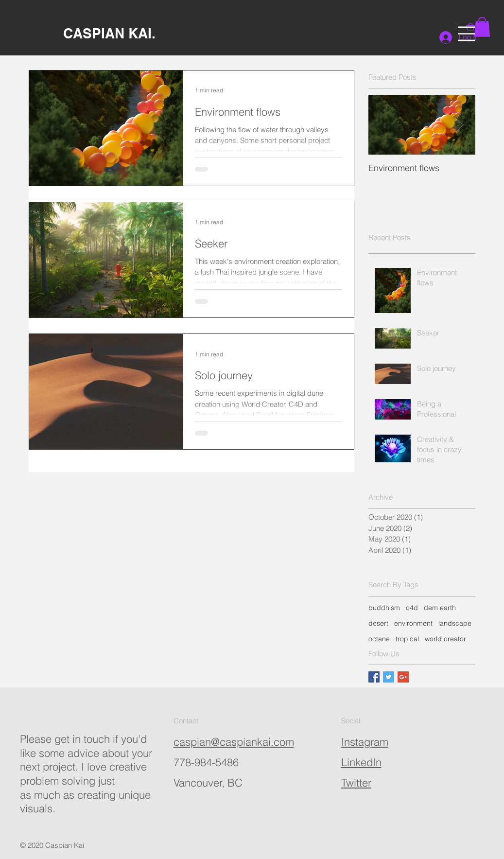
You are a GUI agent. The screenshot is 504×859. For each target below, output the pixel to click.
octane (379, 639)
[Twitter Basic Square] (389, 677)
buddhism (384, 608)
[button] (466, 34)
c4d (412, 608)
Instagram (365, 742)
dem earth (440, 608)
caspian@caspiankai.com (234, 742)
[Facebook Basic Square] (374, 677)
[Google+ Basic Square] (403, 677)
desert (378, 623)
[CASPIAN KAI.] (109, 33)
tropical (407, 639)
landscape (455, 623)
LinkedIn (361, 762)
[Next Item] (460, 125)
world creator (445, 639)
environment (413, 623)
